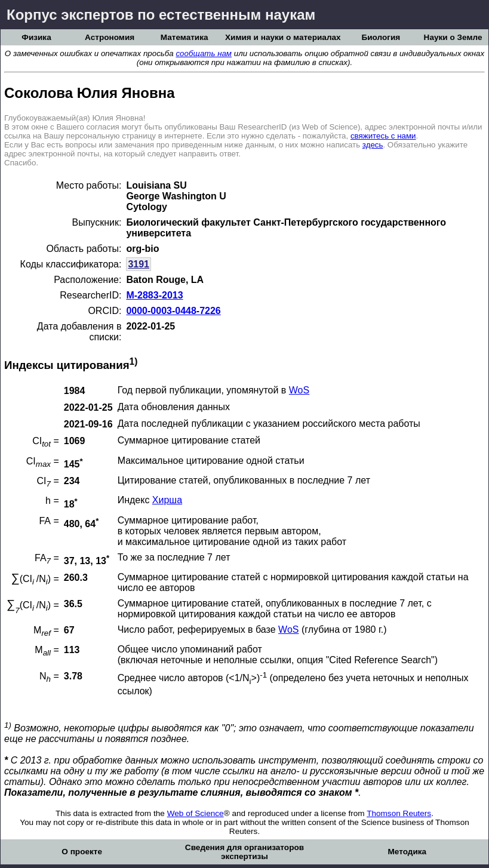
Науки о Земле (453, 37)
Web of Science (196, 813)
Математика (184, 37)
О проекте (82, 852)
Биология (381, 37)
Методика (407, 852)
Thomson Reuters (399, 813)
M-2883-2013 (154, 295)
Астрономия (110, 37)
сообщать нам (204, 53)
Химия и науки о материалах (283, 37)
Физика (36, 37)
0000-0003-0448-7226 (173, 311)
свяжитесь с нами (383, 136)
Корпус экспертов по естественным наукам (161, 15)
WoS (299, 390)
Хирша (167, 500)
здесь (373, 145)
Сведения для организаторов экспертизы (244, 852)
